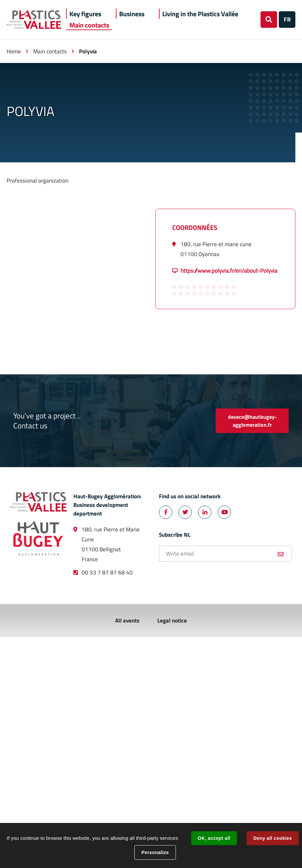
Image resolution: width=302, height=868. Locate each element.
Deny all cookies (272, 838)
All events (127, 621)
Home (14, 51)
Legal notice (172, 621)
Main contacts (50, 51)
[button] (85, 14)
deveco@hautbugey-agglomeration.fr (252, 421)
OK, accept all (214, 838)
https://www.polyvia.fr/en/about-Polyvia (229, 271)
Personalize (155, 852)
